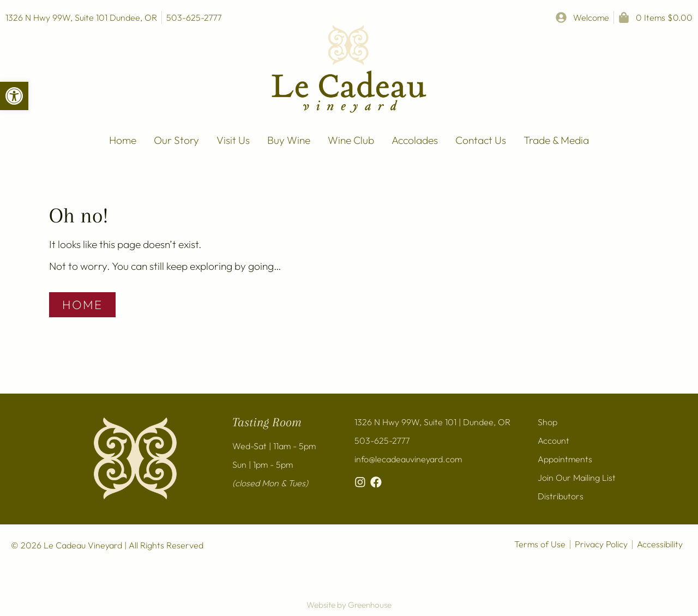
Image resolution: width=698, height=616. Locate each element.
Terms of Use (540, 544)
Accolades (415, 140)
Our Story (176, 140)
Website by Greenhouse (349, 605)
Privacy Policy (601, 544)
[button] (14, 96)
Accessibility (660, 544)
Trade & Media (556, 140)
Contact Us (481, 140)
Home (123, 140)
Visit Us (233, 140)
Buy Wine (289, 140)
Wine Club (351, 140)
